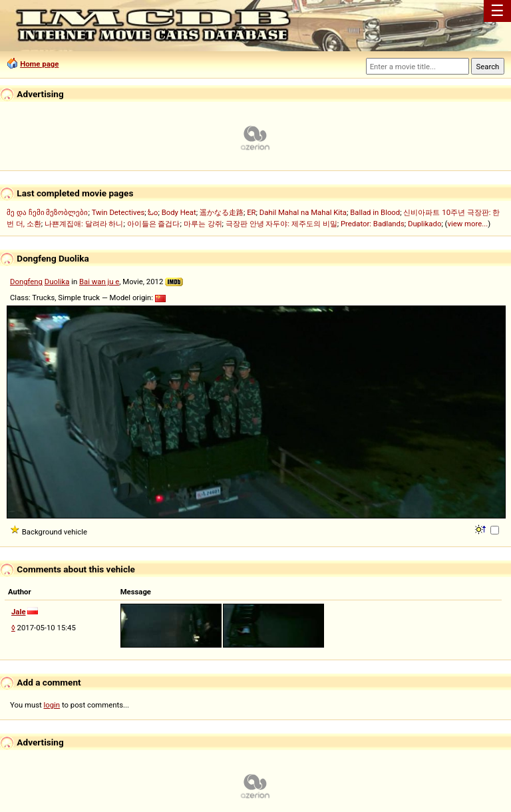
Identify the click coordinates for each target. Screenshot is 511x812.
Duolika (57, 282)
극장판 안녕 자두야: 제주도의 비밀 (281, 224)
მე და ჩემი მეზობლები (47, 212)
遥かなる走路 (222, 212)
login (52, 705)
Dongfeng (26, 282)
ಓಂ (153, 212)
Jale (19, 612)
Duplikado (425, 224)
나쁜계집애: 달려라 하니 (84, 224)
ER (251, 212)
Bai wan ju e (99, 282)
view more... (467, 224)
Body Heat (179, 212)
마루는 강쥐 (203, 224)
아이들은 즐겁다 (154, 224)
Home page (39, 64)
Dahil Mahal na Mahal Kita (303, 212)
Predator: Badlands (373, 224)
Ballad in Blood (375, 212)
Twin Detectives (118, 212)
